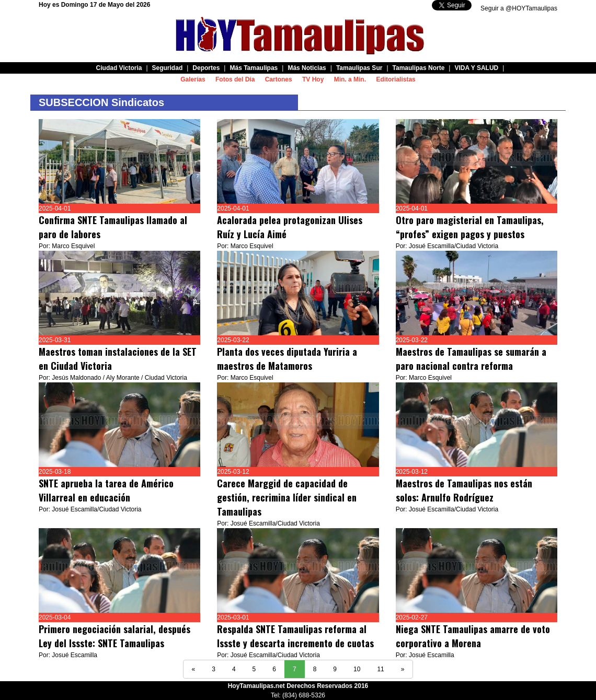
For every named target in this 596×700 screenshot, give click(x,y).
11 (380, 669)
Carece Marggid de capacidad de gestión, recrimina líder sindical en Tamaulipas (287, 497)
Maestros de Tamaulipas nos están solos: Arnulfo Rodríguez (464, 490)
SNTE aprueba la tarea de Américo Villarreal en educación (106, 490)
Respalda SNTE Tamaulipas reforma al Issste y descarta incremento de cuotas (295, 636)
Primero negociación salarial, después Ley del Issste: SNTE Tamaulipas (114, 636)
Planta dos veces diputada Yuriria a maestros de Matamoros (287, 359)
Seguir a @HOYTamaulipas (519, 8)
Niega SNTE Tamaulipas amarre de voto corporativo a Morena (473, 636)
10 (357, 669)
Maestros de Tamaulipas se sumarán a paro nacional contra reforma (471, 359)
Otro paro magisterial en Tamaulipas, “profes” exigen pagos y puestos (470, 227)
